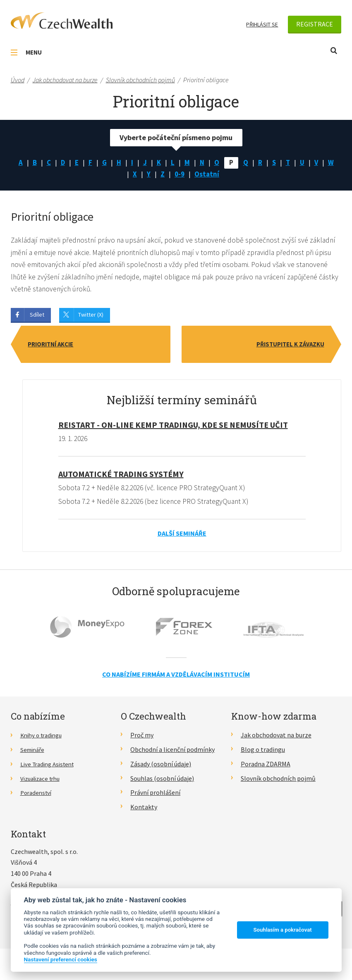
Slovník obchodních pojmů (278, 782)
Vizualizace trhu (43, 782)
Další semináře (182, 537)
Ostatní (216, 175)
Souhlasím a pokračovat (283, 930)
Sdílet (37, 317)
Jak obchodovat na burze (276, 739)
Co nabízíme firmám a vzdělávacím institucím (176, 678)
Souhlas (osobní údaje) (162, 782)
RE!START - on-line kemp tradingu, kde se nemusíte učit (173, 428)
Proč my (142, 739)
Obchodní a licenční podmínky (172, 753)
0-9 (187, 175)
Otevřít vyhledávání (334, 51)
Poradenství (37, 796)
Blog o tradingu (263, 753)
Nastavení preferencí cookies (61, 959)
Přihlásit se (262, 24)
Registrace (315, 24)
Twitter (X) (91, 317)
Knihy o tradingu (44, 739)
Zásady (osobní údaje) (161, 768)
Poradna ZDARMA (266, 768)
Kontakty (144, 811)
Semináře (34, 753)
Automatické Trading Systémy (121, 477)
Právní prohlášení (155, 796)
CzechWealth (62, 21)
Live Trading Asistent (50, 768)
